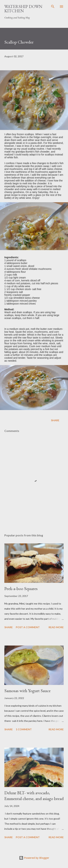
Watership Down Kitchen (23, 9)
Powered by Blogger (34, 858)
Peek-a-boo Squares (21, 589)
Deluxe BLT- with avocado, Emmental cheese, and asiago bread (34, 796)
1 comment (24, 729)
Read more (56, 627)
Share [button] (55, 420)
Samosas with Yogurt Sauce (27, 691)
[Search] (53, 7)
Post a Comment (28, 627)
